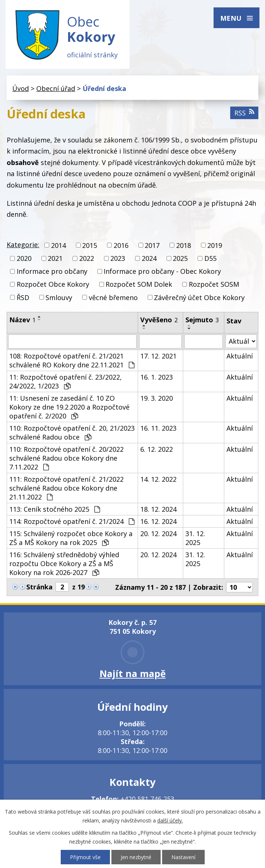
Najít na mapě (133, 673)
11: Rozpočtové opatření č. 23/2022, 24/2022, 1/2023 (66, 381)
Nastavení (183, 857)
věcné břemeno (113, 297)
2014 (58, 245)
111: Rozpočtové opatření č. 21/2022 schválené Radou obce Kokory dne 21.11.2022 (66, 488)
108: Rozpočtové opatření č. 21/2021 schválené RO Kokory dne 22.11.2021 (72, 360)
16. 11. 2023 (158, 428)
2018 (184, 245)
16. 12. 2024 (158, 521)
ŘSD (23, 297)
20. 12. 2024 (158, 534)
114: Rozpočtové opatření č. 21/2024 (72, 521)
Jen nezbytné (136, 857)
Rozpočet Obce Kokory (53, 285)
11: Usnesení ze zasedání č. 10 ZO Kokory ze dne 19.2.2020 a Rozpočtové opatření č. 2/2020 (69, 407)
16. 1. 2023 (157, 377)
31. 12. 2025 (195, 538)
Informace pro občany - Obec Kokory (162, 271)
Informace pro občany (52, 271)
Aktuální (240, 356)
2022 (87, 258)
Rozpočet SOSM (214, 285)
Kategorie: (23, 245)
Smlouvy (59, 297)
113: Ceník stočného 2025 (55, 509)
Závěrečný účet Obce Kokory (199, 297)
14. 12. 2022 (158, 479)
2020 (24, 258)
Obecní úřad (56, 88)
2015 (90, 245)
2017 (152, 245)
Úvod (21, 88)
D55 (210, 258)
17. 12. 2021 (158, 356)
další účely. (170, 820)
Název (22, 320)
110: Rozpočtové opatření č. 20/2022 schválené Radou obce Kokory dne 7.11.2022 (66, 458)
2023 (118, 258)
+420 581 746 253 (147, 799)
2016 (121, 245)
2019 (215, 245)
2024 (149, 258)
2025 (180, 258)
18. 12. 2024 (158, 509)
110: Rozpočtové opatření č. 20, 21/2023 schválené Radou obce (72, 433)
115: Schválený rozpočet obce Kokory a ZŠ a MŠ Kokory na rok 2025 (71, 538)
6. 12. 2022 (157, 449)
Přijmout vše (85, 857)
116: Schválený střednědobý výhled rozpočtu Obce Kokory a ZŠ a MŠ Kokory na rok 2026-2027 (64, 563)
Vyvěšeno (159, 320)
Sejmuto (202, 320)
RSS (244, 113)
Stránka (39, 587)
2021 (55, 258)
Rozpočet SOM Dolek (139, 285)
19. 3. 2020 (157, 398)
